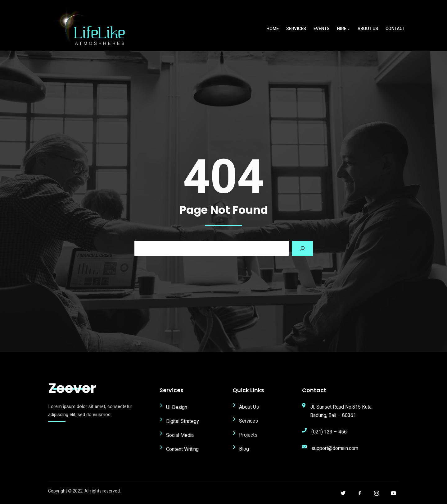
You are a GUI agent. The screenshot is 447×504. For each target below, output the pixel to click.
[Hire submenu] (349, 29)
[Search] (302, 250)
